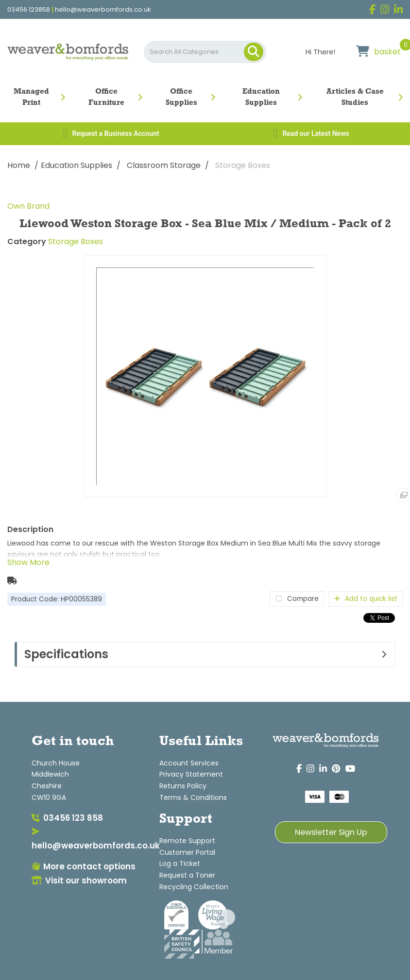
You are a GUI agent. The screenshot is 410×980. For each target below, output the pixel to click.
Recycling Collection (194, 887)
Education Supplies (261, 97)
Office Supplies (181, 97)
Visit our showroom (79, 880)
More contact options (84, 866)
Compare (297, 599)
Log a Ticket (180, 864)
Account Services (189, 763)
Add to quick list (366, 599)
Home (19, 165)
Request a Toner (187, 875)
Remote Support (187, 841)
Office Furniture (106, 97)
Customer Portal (187, 852)
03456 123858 (29, 10)
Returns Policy (183, 786)
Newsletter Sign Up (331, 832)
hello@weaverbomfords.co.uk (103, 10)
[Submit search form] (254, 52)
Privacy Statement (191, 774)
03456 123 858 (67, 818)
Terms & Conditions (193, 797)
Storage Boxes (243, 165)
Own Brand (28, 206)
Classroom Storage (164, 165)
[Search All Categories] (205, 52)
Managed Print (31, 97)
